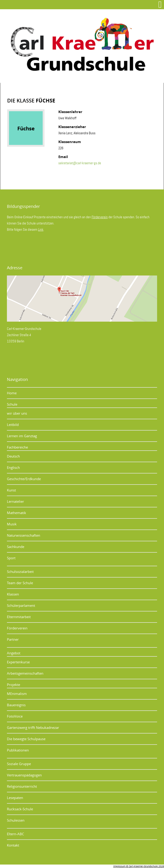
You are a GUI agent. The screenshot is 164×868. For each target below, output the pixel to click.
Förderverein (100, 217)
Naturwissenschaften (24, 535)
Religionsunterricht (22, 786)
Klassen (13, 594)
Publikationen (18, 750)
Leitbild (13, 425)
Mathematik (16, 513)
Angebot (14, 653)
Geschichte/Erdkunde (24, 479)
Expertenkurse (18, 662)
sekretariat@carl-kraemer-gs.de (80, 163)
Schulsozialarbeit (20, 572)
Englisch (13, 467)
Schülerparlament (21, 605)
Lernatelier (15, 501)
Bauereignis (16, 705)
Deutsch (13, 456)
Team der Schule (20, 583)
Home (12, 393)
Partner (13, 639)
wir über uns (17, 413)
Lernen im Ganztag (22, 436)
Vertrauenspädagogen (24, 775)
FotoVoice (15, 716)
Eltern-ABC (15, 834)
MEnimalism (17, 694)
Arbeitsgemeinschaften (25, 673)
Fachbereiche (17, 447)
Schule (12, 404)
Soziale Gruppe (19, 764)
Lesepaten (15, 798)
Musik (12, 524)
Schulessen (16, 820)
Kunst (11, 490)
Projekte (13, 685)
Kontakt (13, 845)
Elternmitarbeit (19, 617)
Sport (11, 558)
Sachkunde (16, 547)
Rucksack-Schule (20, 809)
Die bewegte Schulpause (26, 739)
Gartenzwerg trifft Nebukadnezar (33, 727)
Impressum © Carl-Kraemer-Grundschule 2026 (139, 866)
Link (41, 230)
